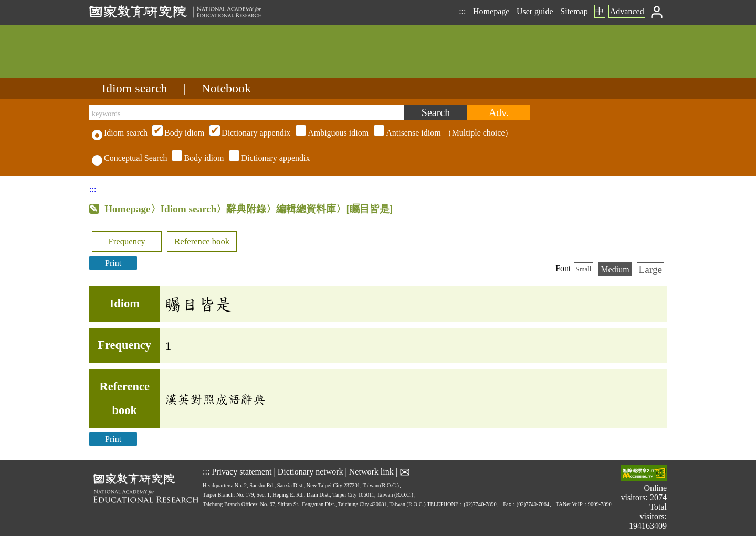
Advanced (627, 11)
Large (650, 269)
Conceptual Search (129, 158)
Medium (615, 269)
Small (584, 269)
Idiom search (135, 88)
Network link (371, 472)
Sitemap (574, 11)
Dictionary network (311, 472)
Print (113, 263)
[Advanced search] (499, 112)
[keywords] (247, 112)
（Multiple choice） (331, 133)
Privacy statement (241, 472)
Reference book (202, 241)
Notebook (226, 88)
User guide (535, 11)
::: (462, 11)
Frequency (127, 241)
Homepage (491, 11)
